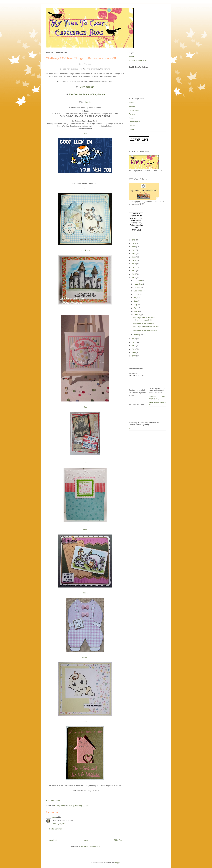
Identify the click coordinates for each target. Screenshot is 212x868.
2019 (134, 260)
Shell (85, 530)
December (138, 281)
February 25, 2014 (59, 824)
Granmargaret (134, 122)
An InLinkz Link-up (53, 800)
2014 (134, 278)
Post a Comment (56, 829)
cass (54, 817)
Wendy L (132, 102)
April (136, 308)
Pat (85, 188)
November (138, 284)
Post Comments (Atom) (90, 846)
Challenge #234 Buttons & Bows (146, 327)
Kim (85, 721)
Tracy (85, 133)
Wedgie (85, 657)
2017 (134, 267)
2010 (134, 349)
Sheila (85, 593)
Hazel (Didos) (85, 250)
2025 (134, 240)
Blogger (117, 863)
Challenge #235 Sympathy (144, 323)
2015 (134, 274)
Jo (85, 310)
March (137, 311)
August (137, 294)
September (138, 291)
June (136, 301)
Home (86, 840)
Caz (85, 407)
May (136, 304)
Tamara (132, 106)
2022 (134, 250)
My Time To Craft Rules (138, 60)
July (136, 298)
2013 (134, 339)
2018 (134, 264)
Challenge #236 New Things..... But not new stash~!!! (146, 319)
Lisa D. (87, 102)
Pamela (132, 114)
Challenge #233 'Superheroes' (145, 330)
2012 (134, 342)
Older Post (118, 840)
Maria (131, 118)
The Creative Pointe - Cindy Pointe (87, 94)
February (138, 315)
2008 (134, 356)
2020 (134, 257)
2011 (134, 346)
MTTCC (132, 428)
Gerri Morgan (87, 87)
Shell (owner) (134, 110)
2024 (134, 243)
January (137, 335)
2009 (134, 352)
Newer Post (52, 840)
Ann (85, 463)
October (137, 287)
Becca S (132, 126)
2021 (134, 254)
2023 (134, 247)
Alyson (132, 130)
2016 (134, 271)
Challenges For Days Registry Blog (157, 397)
